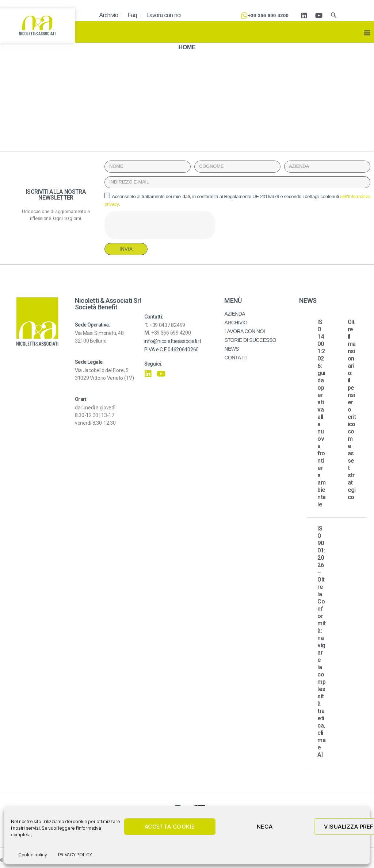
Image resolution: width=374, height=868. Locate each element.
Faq (132, 15)
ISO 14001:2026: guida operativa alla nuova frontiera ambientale (321, 413)
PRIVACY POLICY (75, 855)
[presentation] (160, 225)
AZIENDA (235, 314)
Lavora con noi (164, 15)
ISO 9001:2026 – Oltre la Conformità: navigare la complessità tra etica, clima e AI (321, 642)
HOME (187, 47)
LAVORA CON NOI (245, 331)
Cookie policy (33, 855)
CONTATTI (236, 358)
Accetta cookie (170, 827)
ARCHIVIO (236, 323)
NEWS (232, 349)
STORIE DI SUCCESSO (250, 340)
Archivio (109, 15)
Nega (265, 827)
